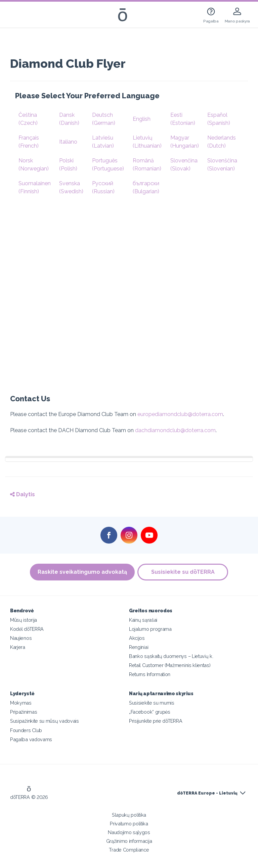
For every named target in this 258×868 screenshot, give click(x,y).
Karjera (18, 647)
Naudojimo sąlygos (129, 832)
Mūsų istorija (24, 620)
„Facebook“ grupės (150, 712)
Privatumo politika (129, 824)
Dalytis (23, 494)
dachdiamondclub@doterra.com (175, 430)
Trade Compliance (129, 850)
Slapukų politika (129, 815)
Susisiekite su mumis (152, 703)
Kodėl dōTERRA (27, 629)
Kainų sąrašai (143, 620)
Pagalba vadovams (31, 739)
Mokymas (21, 703)
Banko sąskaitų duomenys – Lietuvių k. (171, 656)
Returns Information (150, 674)
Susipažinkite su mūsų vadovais (45, 721)
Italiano (68, 142)
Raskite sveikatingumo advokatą (82, 572)
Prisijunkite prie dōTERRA (156, 721)
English (142, 119)
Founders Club (26, 730)
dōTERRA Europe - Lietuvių (207, 793)
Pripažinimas (24, 712)
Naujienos (21, 638)
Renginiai (139, 647)
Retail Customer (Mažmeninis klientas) (170, 665)
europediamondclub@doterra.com (180, 414)
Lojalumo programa (150, 629)
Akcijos (137, 638)
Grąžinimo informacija (129, 841)
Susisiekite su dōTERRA (183, 572)
